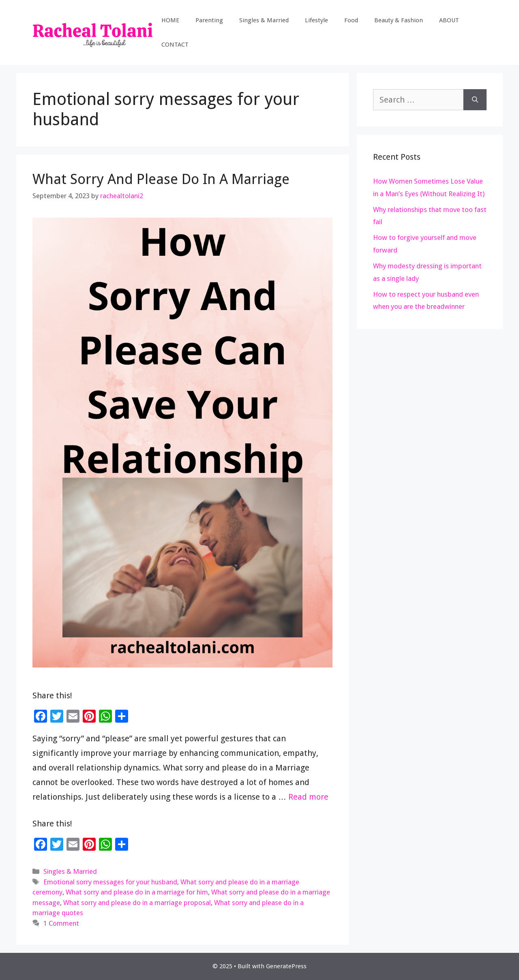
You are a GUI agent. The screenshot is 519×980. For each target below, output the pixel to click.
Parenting (209, 20)
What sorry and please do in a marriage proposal (137, 903)
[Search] (475, 100)
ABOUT (449, 20)
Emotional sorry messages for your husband (110, 882)
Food (351, 20)
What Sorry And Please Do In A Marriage (161, 179)
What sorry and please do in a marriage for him (137, 892)
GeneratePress (286, 966)
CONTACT (175, 45)
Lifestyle (316, 20)
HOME (170, 20)
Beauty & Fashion (399, 20)
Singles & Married (264, 20)
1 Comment (61, 923)
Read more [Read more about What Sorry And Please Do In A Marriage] (308, 797)
